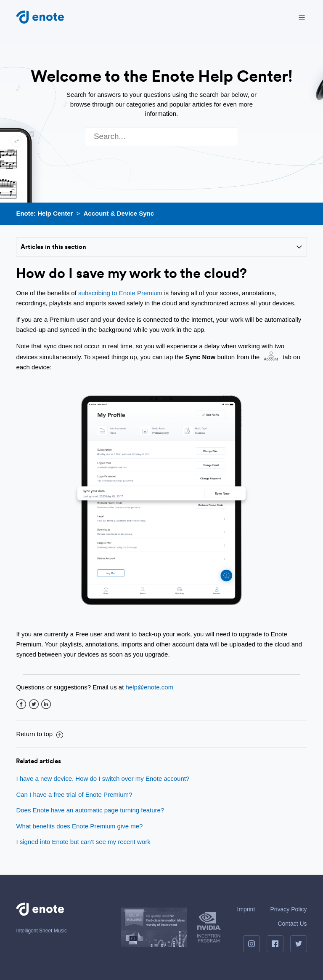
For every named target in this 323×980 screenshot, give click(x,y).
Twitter (34, 704)
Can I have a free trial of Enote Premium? (74, 794)
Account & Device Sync (119, 213)
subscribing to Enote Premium (120, 293)
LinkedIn (46, 704)
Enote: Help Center (44, 213)
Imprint (246, 909)
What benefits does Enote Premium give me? (79, 826)
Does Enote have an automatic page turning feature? (90, 810)
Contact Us (292, 924)
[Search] (161, 137)
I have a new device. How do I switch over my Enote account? (103, 778)
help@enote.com (150, 687)
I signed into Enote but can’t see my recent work (83, 842)
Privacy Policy (288, 909)
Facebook (21, 704)
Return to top (40, 734)
